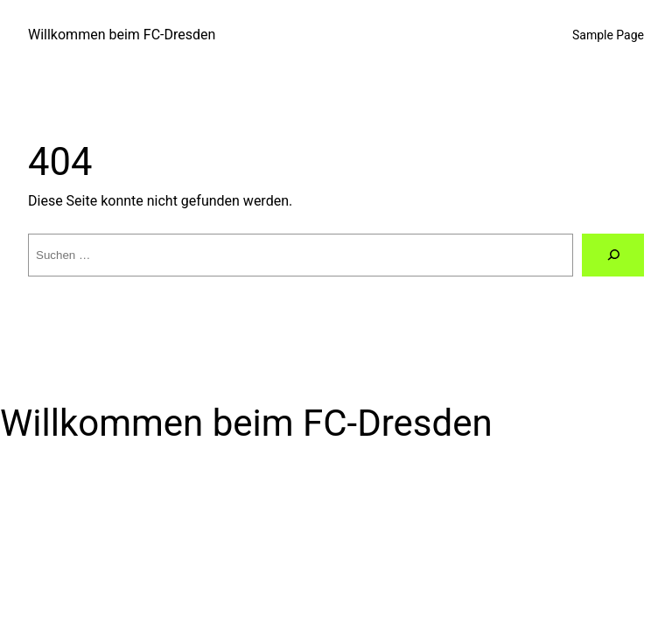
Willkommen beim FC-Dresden (122, 35)
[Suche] (613, 255)
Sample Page (608, 35)
